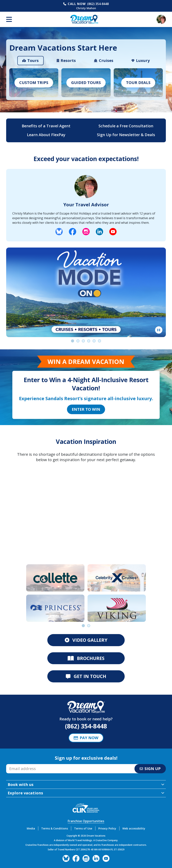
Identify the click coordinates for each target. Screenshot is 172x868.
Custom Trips (34, 83)
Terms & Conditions (55, 828)
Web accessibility (134, 828)
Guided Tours (86, 83)
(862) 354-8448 (98, 4)
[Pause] (159, 330)
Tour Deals (138, 83)
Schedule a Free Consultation (126, 126)
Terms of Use (83, 828)
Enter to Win (86, 409)
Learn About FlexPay (46, 135)
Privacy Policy (107, 828)
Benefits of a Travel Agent (46, 126)
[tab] (30, 61)
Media (31, 828)
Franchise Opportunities (86, 821)
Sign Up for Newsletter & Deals (126, 135)
